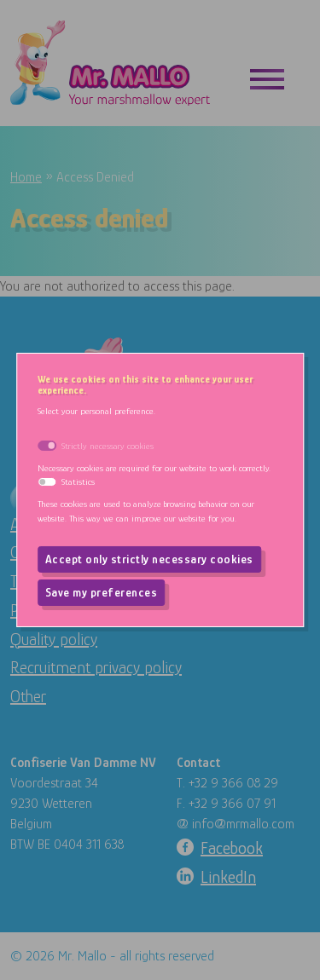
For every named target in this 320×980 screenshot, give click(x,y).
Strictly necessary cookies (108, 446)
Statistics (78, 481)
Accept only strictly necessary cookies (149, 559)
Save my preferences (102, 592)
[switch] (47, 482)
